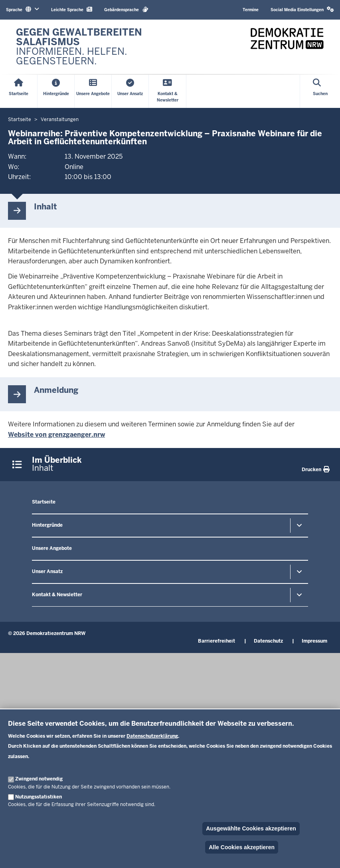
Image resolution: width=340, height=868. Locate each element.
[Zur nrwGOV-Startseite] (89, 47)
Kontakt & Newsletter (57, 595)
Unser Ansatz (47, 571)
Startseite (44, 502)
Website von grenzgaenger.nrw (56, 435)
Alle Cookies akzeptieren (242, 847)
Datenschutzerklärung (152, 736)
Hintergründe (47, 525)
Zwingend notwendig (39, 779)
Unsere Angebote (52, 548)
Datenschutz (268, 641)
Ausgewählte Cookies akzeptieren (251, 828)
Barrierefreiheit (216, 641)
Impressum (314, 641)
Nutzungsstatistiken (39, 797)
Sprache (23, 9)
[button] (302, 10)
